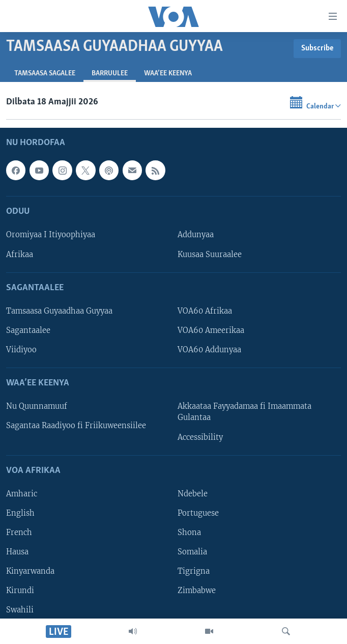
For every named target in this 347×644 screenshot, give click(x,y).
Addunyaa (196, 235)
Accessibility (200, 437)
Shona (189, 533)
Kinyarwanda (30, 571)
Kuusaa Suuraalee (210, 255)
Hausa (17, 552)
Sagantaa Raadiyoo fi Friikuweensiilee (76, 426)
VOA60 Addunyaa (209, 350)
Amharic (22, 494)
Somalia (192, 552)
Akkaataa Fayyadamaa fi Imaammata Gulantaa (244, 412)
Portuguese (198, 513)
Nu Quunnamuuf (37, 407)
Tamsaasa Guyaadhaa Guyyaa (59, 311)
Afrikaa (20, 255)
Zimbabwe (197, 591)
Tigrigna (194, 571)
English (20, 513)
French (19, 533)
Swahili (20, 610)
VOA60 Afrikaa (205, 311)
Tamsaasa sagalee (45, 74)
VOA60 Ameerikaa (211, 330)
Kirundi (20, 591)
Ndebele (193, 494)
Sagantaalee (28, 330)
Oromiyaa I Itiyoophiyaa (51, 235)
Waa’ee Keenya (168, 74)
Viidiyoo (21, 350)
